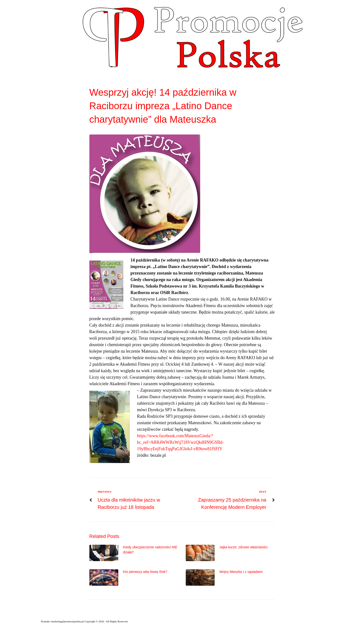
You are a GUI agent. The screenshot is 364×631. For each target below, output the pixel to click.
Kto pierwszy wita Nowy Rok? (145, 572)
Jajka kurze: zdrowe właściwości (244, 547)
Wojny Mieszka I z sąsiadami (241, 572)
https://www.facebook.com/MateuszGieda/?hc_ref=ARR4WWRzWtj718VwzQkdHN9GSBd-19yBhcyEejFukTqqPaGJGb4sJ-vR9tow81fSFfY (180, 442)
